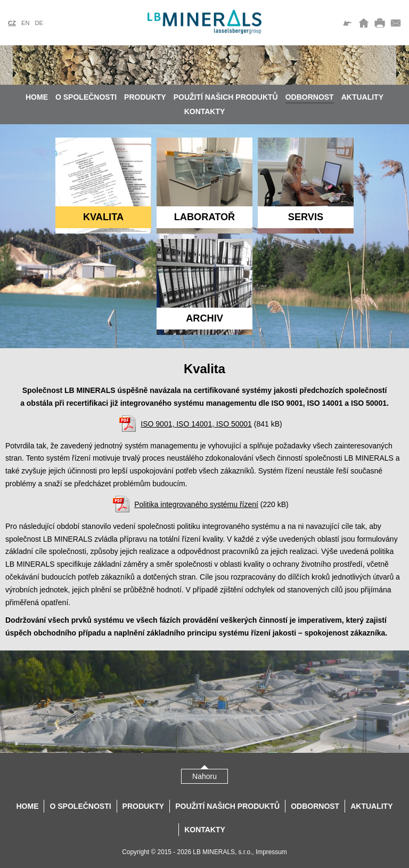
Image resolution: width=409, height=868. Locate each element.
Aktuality (362, 97)
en (26, 23)
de (39, 23)
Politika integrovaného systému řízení (196, 504)
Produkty (145, 97)
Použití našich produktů (226, 97)
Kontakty (205, 111)
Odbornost (310, 97)
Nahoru (204, 776)
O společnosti (86, 97)
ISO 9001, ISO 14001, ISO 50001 (196, 424)
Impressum (271, 852)
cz (12, 23)
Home (37, 97)
